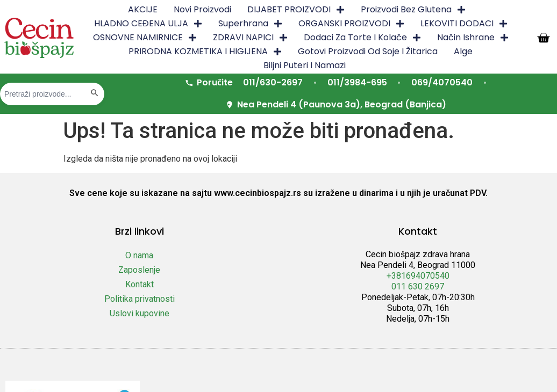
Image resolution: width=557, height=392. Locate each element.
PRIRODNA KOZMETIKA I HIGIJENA (205, 52)
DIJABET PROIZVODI (296, 10)
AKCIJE (143, 9)
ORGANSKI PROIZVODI (351, 24)
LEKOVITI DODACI (464, 24)
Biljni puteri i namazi (305, 65)
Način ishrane (473, 38)
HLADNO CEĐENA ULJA (148, 24)
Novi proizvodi (202, 9)
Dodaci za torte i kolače (362, 38)
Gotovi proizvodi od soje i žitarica (368, 51)
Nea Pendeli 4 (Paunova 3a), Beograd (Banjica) (336, 104)
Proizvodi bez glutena (413, 10)
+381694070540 (418, 276)
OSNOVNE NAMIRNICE (145, 38)
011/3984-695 (357, 82)
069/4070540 (442, 82)
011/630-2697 (273, 82)
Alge (463, 51)
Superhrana (250, 24)
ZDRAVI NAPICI (250, 38)
